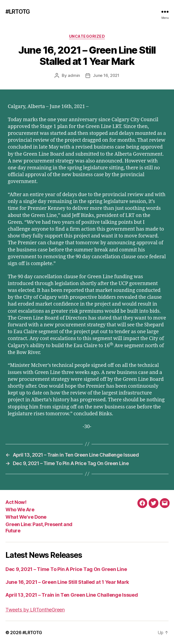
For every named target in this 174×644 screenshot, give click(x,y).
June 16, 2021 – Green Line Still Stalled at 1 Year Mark (67, 582)
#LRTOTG (18, 12)
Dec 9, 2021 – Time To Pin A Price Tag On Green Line (66, 569)
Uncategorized (87, 36)
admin (74, 75)
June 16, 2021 (106, 75)
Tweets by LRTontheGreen (35, 610)
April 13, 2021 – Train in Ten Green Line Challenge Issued (72, 595)
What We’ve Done (26, 517)
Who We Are (20, 510)
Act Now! (16, 502)
